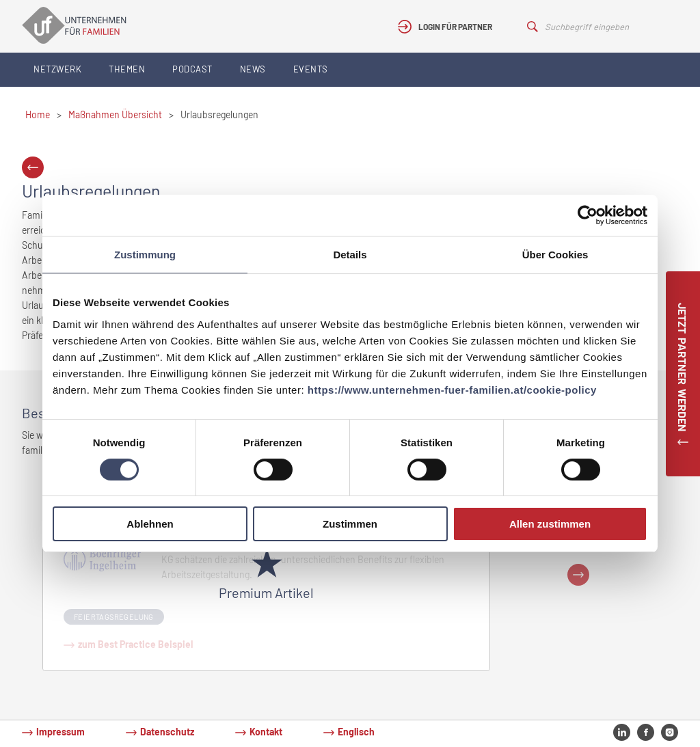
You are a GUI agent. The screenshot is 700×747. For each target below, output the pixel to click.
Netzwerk (57, 69)
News (253, 69)
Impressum (60, 732)
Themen (127, 69)
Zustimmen (350, 524)
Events (311, 69)
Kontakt (266, 732)
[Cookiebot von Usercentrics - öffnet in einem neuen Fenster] (588, 215)
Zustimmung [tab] (145, 255)
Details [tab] (350, 255)
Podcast (192, 69)
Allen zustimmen (550, 524)
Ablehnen (150, 524)
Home (38, 114)
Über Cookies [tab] (555, 255)
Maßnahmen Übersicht (115, 114)
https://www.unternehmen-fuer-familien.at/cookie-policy (452, 390)
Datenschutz (167, 732)
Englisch (356, 732)
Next (578, 575)
